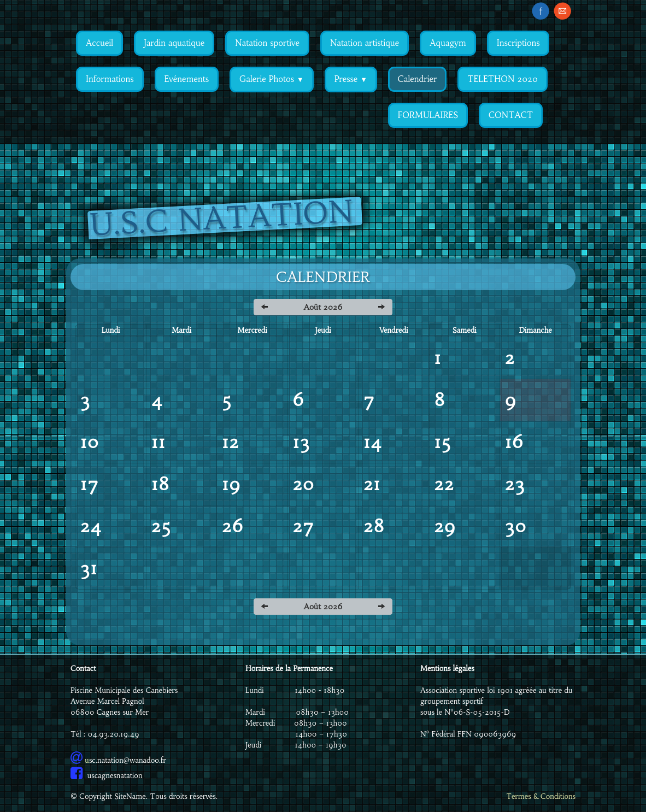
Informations (110, 79)
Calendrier (417, 79)
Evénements (187, 79)
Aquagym (448, 43)
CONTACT (511, 115)
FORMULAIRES (428, 115)
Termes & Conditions (541, 796)
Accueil (99, 43)
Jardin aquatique (174, 43)
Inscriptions (518, 43)
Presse (351, 79)
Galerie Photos (272, 79)
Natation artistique (365, 43)
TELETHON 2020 (503, 79)
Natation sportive (267, 43)
